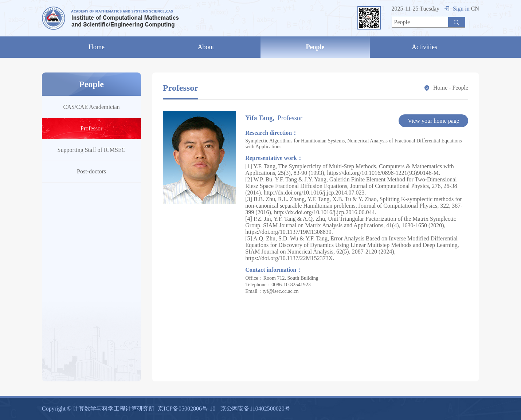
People (315, 47)
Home (97, 47)
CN (475, 9)
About (206, 47)
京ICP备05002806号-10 (187, 409)
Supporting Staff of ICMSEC (92, 150)
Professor (91, 128)
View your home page (433, 121)
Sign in (457, 9)
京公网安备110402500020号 (255, 409)
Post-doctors (91, 171)
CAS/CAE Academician (91, 107)
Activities (424, 47)
